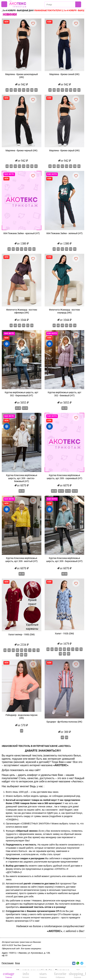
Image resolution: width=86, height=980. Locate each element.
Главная (9, 975)
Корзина (77, 975)
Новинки (43, 975)
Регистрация (8, 963)
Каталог (26, 975)
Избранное (60, 975)
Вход (17, 963)
